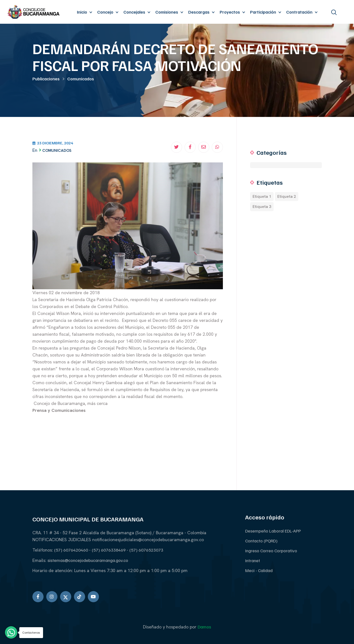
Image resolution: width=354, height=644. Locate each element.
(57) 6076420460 (72, 550)
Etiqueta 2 (287, 196)
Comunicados (81, 79)
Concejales (134, 12)
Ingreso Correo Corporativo (271, 551)
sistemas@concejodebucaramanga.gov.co (88, 560)
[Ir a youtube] (93, 597)
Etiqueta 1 (262, 196)
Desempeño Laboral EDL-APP (273, 531)
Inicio (82, 12)
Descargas (199, 12)
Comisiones (167, 12)
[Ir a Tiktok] (80, 597)
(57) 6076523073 (146, 550)
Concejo (105, 12)
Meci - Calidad (259, 570)
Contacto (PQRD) (261, 541)
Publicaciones (46, 79)
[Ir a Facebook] (38, 597)
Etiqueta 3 (262, 207)
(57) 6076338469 (109, 550)
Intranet (253, 560)
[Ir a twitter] (66, 597)
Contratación (299, 12)
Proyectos (230, 12)
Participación (263, 12)
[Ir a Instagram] (52, 597)
